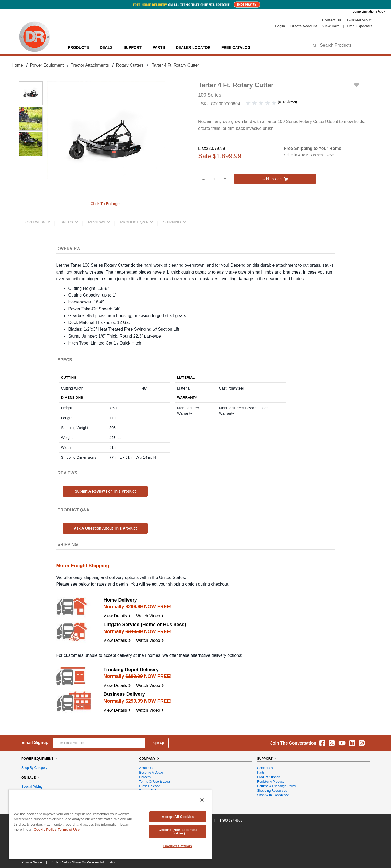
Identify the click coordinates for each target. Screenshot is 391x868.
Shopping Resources (272, 791)
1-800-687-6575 (359, 20)
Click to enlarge (105, 204)
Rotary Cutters (130, 65)
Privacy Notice (32, 862)
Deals (106, 47)
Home (17, 65)
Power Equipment (47, 65)
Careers (145, 777)
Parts (261, 773)
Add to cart (275, 179)
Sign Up (158, 743)
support (132, 47)
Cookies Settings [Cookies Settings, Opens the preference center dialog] (178, 846)
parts (159, 47)
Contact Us (332, 20)
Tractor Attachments (90, 65)
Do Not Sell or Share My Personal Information (84, 862)
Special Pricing (32, 787)
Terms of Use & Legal (155, 782)
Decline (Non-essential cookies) (178, 831)
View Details (117, 616)
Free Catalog (236, 47)
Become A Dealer (152, 773)
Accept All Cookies (178, 817)
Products (78, 47)
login (280, 26)
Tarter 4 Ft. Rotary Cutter (175, 65)
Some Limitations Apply (369, 11)
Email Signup (35, 743)
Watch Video (150, 616)
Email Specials (360, 26)
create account (304, 26)
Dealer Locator (193, 47)
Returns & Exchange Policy (277, 786)
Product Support (269, 777)
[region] (110, 824)
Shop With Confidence (273, 795)
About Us (146, 768)
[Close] (202, 800)
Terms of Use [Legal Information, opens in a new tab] (69, 829)
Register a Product (270, 782)
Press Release (150, 786)
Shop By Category (34, 768)
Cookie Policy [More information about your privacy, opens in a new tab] (45, 829)
